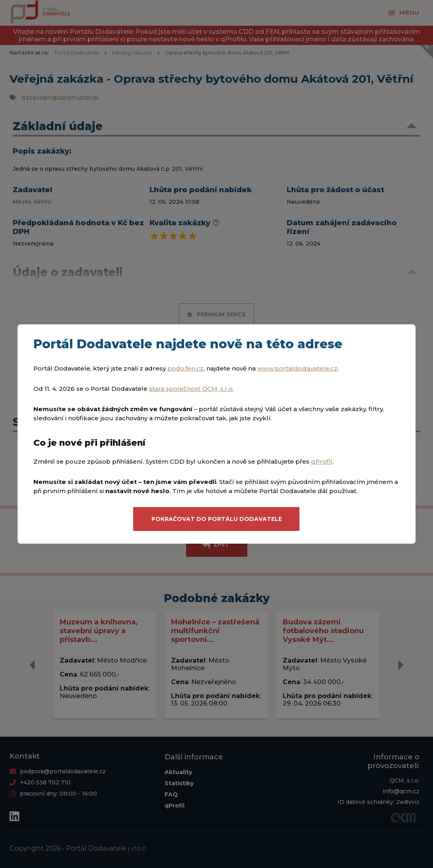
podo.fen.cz (185, 368)
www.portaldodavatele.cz (297, 368)
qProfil (322, 461)
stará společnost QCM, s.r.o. (191, 389)
